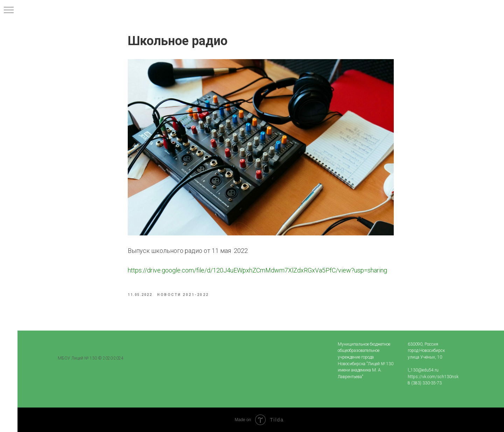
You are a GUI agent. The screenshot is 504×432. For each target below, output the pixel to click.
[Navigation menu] (9, 10)
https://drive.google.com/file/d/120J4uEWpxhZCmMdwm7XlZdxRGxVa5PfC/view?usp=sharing (257, 270)
